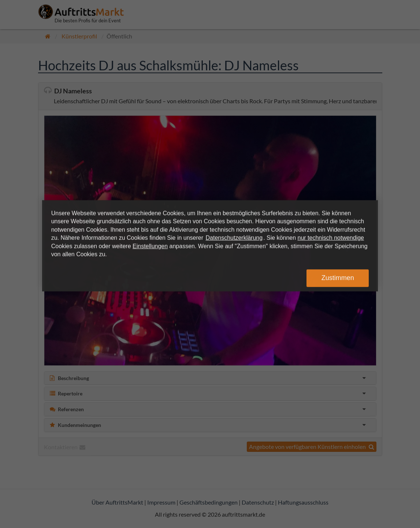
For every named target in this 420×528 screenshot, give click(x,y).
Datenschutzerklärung (234, 238)
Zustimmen (338, 278)
